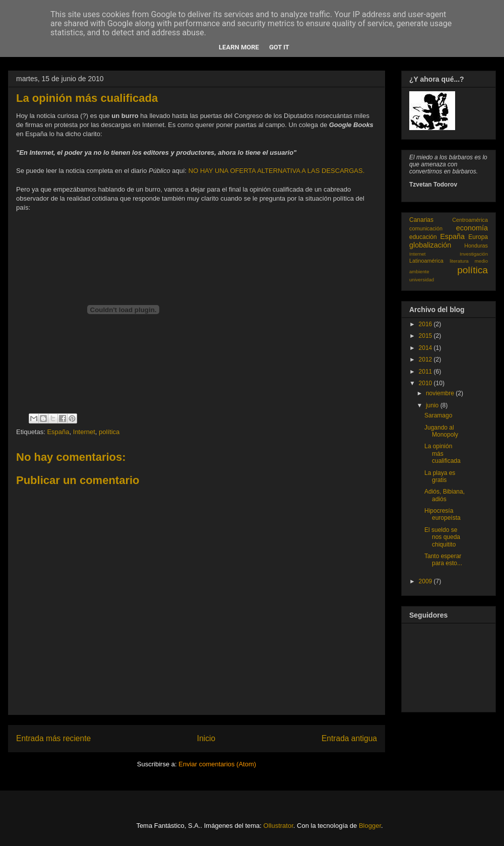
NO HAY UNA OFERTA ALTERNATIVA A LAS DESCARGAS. (276, 171)
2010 (426, 383)
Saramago (438, 415)
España (58, 432)
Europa (478, 237)
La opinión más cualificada (443, 454)
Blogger (370, 826)
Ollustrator (278, 826)
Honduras (476, 246)
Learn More (239, 47)
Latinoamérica (426, 261)
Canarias (421, 220)
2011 (426, 372)
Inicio (206, 738)
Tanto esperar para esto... (443, 560)
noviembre (441, 393)
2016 (426, 324)
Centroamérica (470, 220)
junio (433, 405)
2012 (426, 359)
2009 (426, 581)
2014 (426, 348)
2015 (426, 336)
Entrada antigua (349, 738)
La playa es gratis (440, 476)
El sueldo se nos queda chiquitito (442, 537)
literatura (459, 261)
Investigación (474, 254)
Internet (84, 432)
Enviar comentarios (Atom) (217, 764)
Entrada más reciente (53, 738)
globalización (430, 245)
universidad (422, 280)
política (109, 432)
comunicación (426, 228)
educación (423, 237)
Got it (279, 47)
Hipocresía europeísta (443, 514)
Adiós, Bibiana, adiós (445, 495)
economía (472, 228)
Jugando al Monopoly (441, 431)
